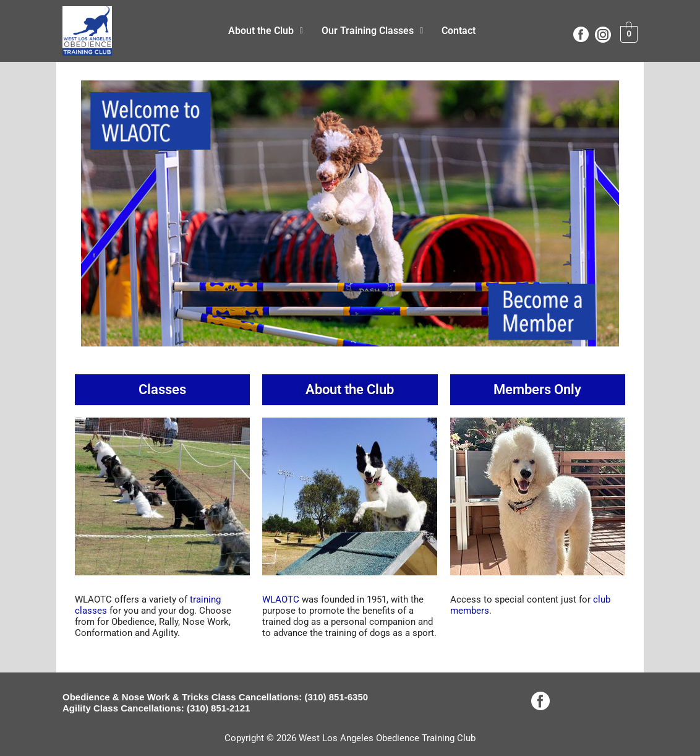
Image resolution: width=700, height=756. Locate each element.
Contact (459, 31)
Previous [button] (96, 210)
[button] (266, 31)
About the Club (266, 31)
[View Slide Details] (350, 213)
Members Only (537, 389)
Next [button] (604, 210)
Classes (162, 389)
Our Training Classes (372, 31)
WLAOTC (281, 599)
